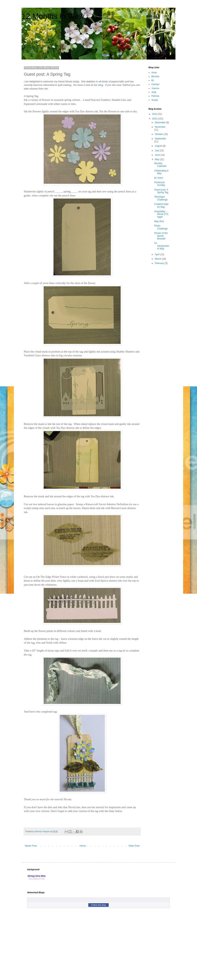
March (158, 259)
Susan (155, 100)
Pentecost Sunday (160, 184)
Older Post (134, 846)
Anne (154, 73)
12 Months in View (53, 16)
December (161, 122)
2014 (155, 114)
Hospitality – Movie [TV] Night (161, 214)
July (157, 151)
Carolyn (155, 84)
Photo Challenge (161, 227)
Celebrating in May (161, 172)
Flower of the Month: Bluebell (161, 236)
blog (101, 85)
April (157, 254)
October (159, 134)
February (160, 263)
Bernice (155, 76)
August (159, 146)
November (160, 127)
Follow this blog (98, 905)
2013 (155, 119)
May (157, 159)
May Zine (159, 221)
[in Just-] (159, 178)
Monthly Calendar (160, 165)
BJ (153, 80)
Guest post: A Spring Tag (161, 191)
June (158, 155)
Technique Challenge (161, 198)
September (161, 139)
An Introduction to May (162, 246)
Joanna (155, 88)
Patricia (155, 96)
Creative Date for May (161, 205)
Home (83, 846)
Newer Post (31, 846)
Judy (154, 92)
